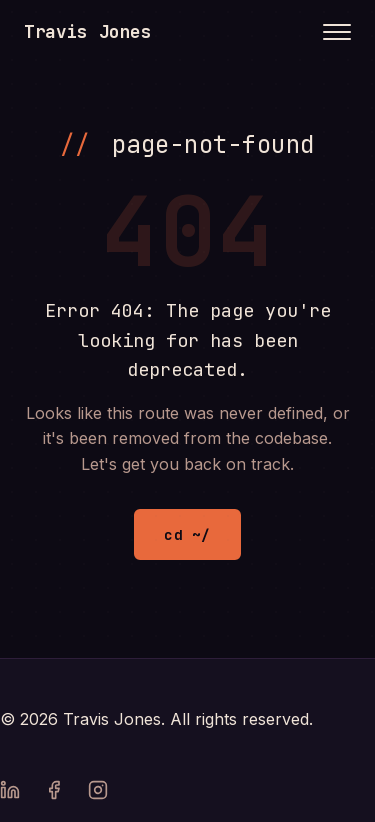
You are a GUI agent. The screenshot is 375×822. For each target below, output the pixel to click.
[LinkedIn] (10, 794)
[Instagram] (98, 794)
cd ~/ (187, 534)
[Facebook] (54, 794)
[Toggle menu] (337, 32)
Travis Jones (88, 31)
